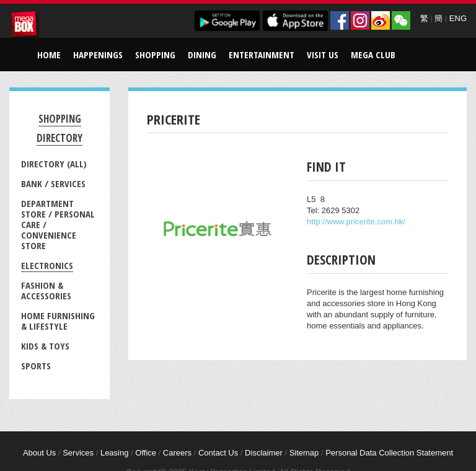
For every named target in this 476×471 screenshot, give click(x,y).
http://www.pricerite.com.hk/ (356, 222)
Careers (177, 453)
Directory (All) (54, 164)
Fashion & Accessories (46, 290)
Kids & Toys (45, 346)
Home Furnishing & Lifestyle (58, 321)
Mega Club (373, 55)
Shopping (155, 55)
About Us (39, 453)
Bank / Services (53, 183)
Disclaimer (264, 453)
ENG (458, 18)
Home (49, 55)
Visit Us (323, 55)
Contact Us (218, 453)
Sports (36, 366)
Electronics (47, 265)
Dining (202, 55)
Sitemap (304, 453)
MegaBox (26, 26)
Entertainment (262, 55)
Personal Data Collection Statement (389, 453)
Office (146, 453)
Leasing (115, 453)
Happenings (98, 55)
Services (78, 453)
